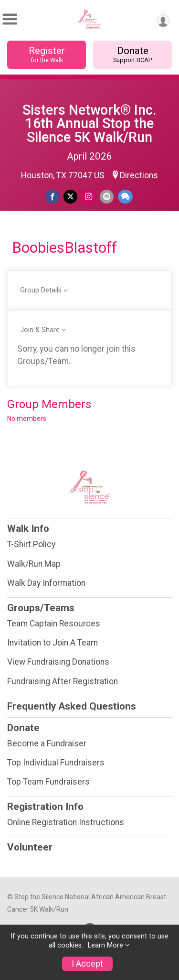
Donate (132, 54)
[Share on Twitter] (70, 197)
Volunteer (30, 847)
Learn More (105, 945)
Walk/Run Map (34, 564)
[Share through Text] (125, 197)
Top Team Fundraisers (48, 782)
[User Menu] (163, 21)
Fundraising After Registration (63, 681)
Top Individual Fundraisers (56, 763)
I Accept (87, 964)
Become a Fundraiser (47, 743)
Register (47, 54)
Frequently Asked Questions (72, 706)
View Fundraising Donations (58, 662)
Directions (139, 175)
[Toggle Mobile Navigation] (10, 19)
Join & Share (40, 330)
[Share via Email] (107, 197)
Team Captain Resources (54, 624)
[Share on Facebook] (52, 197)
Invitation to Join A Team (53, 643)
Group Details (41, 290)
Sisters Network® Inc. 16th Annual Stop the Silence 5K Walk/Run (89, 124)
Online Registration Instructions (66, 822)
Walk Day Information (46, 583)
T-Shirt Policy (31, 544)
